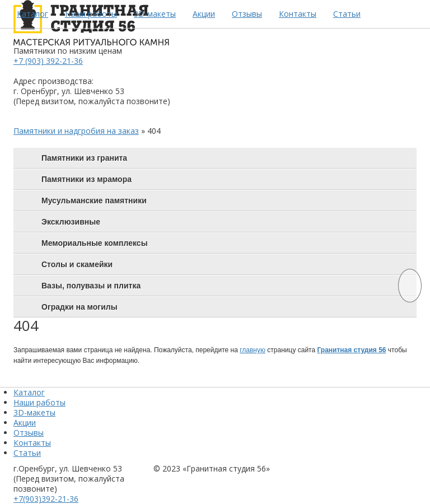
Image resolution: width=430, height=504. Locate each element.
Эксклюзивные (71, 222)
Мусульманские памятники (94, 200)
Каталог (32, 14)
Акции (204, 14)
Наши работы (91, 14)
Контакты (298, 14)
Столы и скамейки (77, 264)
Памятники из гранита (84, 158)
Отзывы (247, 14)
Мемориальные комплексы (95, 243)
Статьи (347, 14)
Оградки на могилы (80, 307)
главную (253, 350)
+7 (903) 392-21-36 (48, 61)
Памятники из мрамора (87, 179)
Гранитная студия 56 (351, 350)
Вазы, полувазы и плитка (91, 286)
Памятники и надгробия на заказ (76, 131)
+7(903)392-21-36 (46, 499)
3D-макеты (155, 14)
